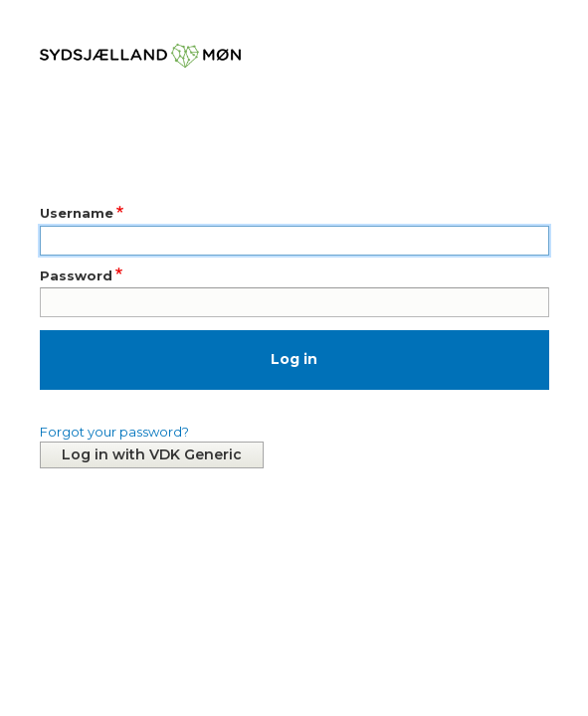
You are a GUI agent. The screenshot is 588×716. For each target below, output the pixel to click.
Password (76, 275)
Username (77, 213)
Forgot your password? (114, 432)
